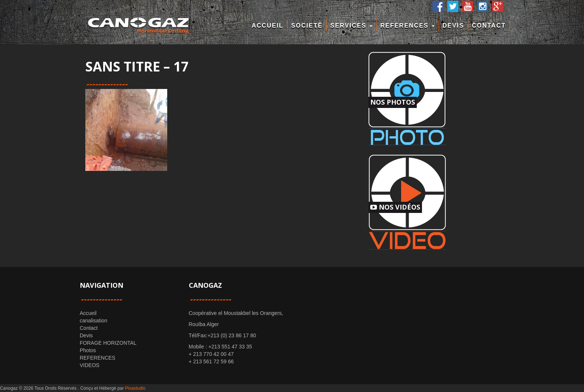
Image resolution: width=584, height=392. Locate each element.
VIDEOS (90, 365)
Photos (88, 350)
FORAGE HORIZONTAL (108, 343)
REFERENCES (407, 26)
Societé (307, 26)
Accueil (268, 26)
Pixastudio (135, 388)
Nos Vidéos (395, 207)
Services (351, 26)
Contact (489, 26)
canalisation (93, 321)
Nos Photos (393, 102)
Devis (453, 26)
